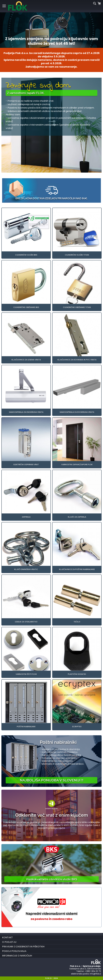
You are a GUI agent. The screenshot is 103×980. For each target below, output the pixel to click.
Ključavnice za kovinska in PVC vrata (77, 360)
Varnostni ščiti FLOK (26, 674)
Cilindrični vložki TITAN (77, 255)
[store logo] (18, 6)
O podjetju (9, 942)
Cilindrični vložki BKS (26, 255)
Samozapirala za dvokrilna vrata (77, 412)
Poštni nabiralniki (26, 727)
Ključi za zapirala (77, 517)
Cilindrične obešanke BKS (26, 307)
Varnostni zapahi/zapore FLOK (77, 465)
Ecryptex (77, 727)
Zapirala (26, 517)
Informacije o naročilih (17, 956)
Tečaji (77, 622)
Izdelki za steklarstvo (26, 622)
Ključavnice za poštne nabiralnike (77, 569)
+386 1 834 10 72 (93, 971)
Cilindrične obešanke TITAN (77, 307)
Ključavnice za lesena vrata (26, 360)
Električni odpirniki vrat (26, 465)
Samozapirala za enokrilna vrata (26, 412)
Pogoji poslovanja (14, 951)
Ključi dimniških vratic (26, 569)
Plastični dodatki (77, 674)
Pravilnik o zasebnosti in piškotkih (23, 947)
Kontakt (7, 937)
